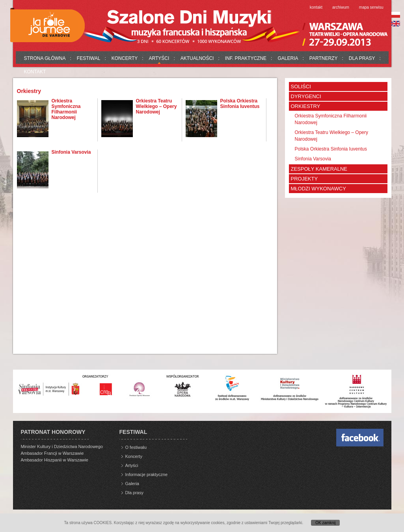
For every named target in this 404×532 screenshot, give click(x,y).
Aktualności (197, 58)
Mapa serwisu (371, 7)
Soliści (301, 86)
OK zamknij (325, 523)
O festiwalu (136, 447)
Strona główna (45, 58)
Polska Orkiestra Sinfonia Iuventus (240, 104)
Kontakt (316, 7)
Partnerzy (324, 58)
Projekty (304, 179)
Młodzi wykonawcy (318, 189)
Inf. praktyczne (246, 58)
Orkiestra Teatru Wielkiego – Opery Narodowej (156, 106)
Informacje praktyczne (147, 474)
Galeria (288, 58)
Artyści (159, 58)
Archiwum (341, 7)
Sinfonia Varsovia (71, 152)
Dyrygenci (306, 96)
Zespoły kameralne (319, 169)
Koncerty (125, 58)
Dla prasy (362, 58)
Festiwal (89, 58)
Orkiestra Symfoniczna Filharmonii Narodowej (66, 109)
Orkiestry (306, 106)
